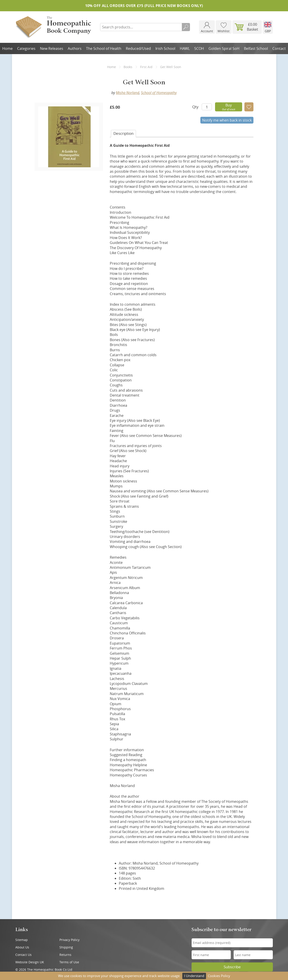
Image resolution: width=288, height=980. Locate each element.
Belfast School (256, 48)
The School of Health (104, 48)
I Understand (194, 976)
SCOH (199, 48)
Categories (26, 48)
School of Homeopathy (159, 93)
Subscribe (232, 967)
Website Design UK (30, 962)
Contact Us (23, 955)
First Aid (146, 67)
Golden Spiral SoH (224, 48)
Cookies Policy (219, 976)
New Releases (52, 48)
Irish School (165, 48)
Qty (195, 107)
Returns (65, 955)
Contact (279, 48)
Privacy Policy (69, 940)
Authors (75, 48)
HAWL (185, 48)
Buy (229, 107)
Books (128, 67)
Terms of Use (69, 962)
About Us (22, 947)
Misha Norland (128, 93)
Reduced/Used (138, 48)
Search (186, 27)
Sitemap (22, 940)
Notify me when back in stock (227, 120)
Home (7, 48)
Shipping (66, 947)
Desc (123, 133)
